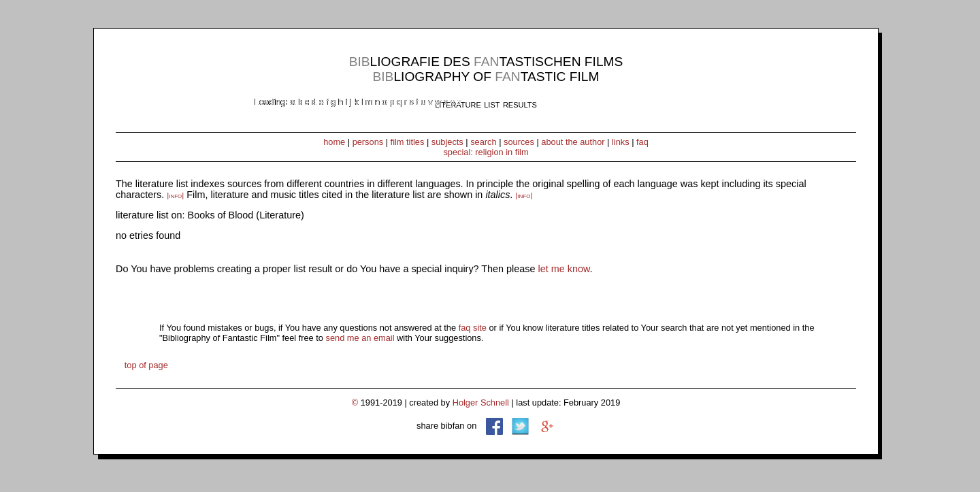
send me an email (360, 338)
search (483, 142)
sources (519, 142)
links (621, 142)
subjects (447, 142)
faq (642, 142)
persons (368, 142)
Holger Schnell (481, 403)
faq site (473, 328)
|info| (175, 195)
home (334, 142)
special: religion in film (486, 152)
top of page (146, 365)
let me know (564, 269)
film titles (408, 142)
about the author (573, 142)
